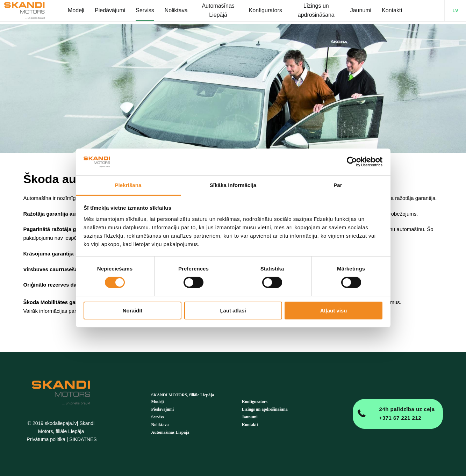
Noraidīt (133, 311)
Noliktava (160, 425)
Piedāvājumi (163, 409)
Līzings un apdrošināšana (265, 409)
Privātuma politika (46, 439)
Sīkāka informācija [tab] (233, 185)
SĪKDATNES (83, 439)
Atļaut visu (334, 311)
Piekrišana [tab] (128, 185)
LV (455, 12)
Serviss (158, 417)
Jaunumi (250, 417)
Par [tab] (338, 185)
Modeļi (158, 402)
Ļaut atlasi (233, 311)
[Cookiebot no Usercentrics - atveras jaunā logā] (352, 162)
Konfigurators (255, 402)
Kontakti (250, 425)
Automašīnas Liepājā (170, 432)
